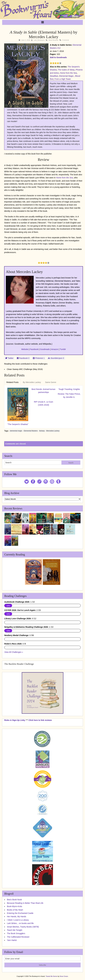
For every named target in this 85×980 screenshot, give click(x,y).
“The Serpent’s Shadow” (18, 424)
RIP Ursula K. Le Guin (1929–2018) (43, 403)
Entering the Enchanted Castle (20, 913)
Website (25, 349)
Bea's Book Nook (14, 900)
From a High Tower (63, 79)
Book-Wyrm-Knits (15, 906)
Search (71, 463)
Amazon (55, 349)
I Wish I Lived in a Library (18, 920)
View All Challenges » (14, 652)
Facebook (34, 349)
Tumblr (63, 349)
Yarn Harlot (12, 940)
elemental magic (16, 431)
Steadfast (54, 76)
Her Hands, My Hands (17, 916)
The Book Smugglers (16, 933)
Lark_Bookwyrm (39, 40)
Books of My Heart (15, 910)
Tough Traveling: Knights (69, 389)
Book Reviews (53, 40)
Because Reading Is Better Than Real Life (25, 903)
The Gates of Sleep (66, 70)
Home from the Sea (68, 73)
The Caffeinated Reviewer (18, 937)
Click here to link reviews (40, 720)
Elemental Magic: (67, 76)
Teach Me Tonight (15, 930)
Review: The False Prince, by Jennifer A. (69, 395)
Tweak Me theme (51, 976)
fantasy (42, 431)
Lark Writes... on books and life (20, 923)
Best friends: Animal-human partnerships (43, 391)
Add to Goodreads (58, 57)
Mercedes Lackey (53, 431)
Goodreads (45, 349)
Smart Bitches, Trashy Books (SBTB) (23, 927)
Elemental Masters (31, 431)
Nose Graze (64, 976)
